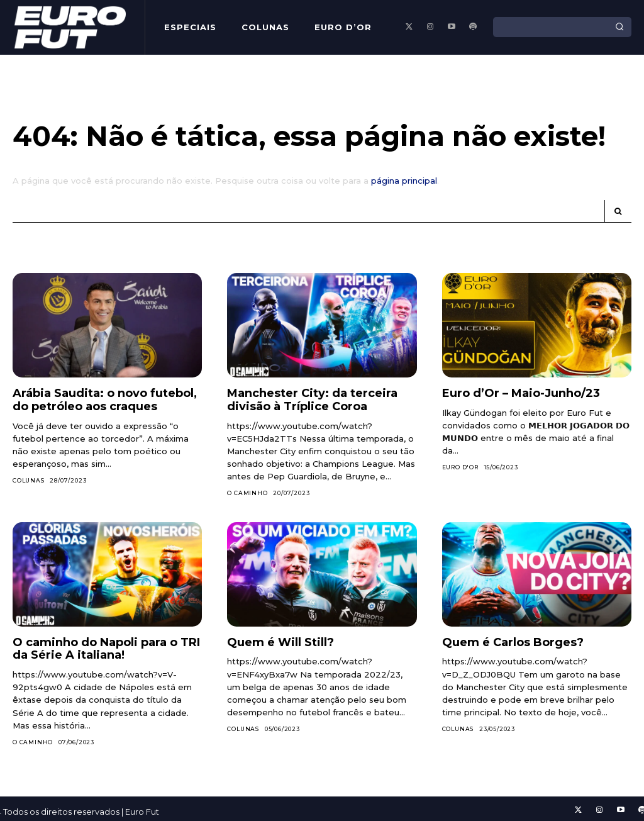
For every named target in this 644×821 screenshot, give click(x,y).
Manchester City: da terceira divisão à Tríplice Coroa (312, 400)
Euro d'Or (460, 467)
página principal (404, 181)
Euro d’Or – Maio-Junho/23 (521, 393)
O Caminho (247, 493)
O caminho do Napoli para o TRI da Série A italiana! (106, 649)
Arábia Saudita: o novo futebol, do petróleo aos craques (105, 400)
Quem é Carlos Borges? (513, 642)
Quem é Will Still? (280, 642)
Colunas (29, 480)
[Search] (619, 27)
